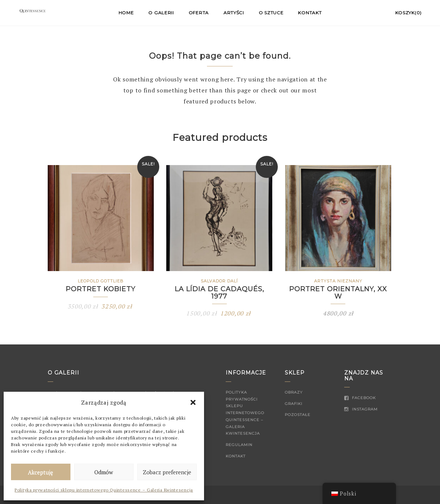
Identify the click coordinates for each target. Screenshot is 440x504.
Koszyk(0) (408, 13)
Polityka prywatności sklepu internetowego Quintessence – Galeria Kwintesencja (104, 490)
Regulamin (239, 445)
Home (126, 13)
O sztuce (271, 13)
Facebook (360, 398)
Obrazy (294, 392)
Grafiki (294, 404)
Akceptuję (41, 472)
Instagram (361, 409)
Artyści (234, 13)
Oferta (199, 13)
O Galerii (161, 13)
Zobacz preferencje (167, 472)
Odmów (104, 472)
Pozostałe (298, 415)
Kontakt (310, 13)
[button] (193, 402)
